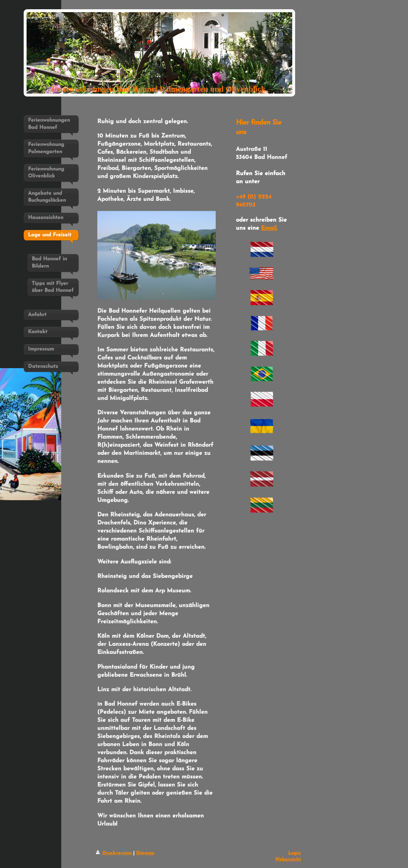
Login (295, 853)
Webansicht (288, 860)
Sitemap (145, 853)
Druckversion (114, 853)
